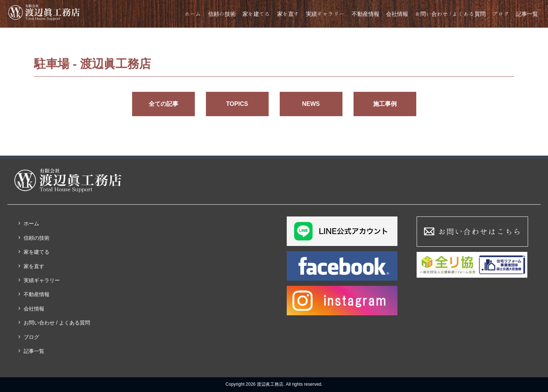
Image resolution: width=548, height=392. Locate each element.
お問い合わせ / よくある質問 (450, 14)
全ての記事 (163, 104)
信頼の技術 (222, 14)
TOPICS (237, 104)
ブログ (501, 14)
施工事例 (385, 104)
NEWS (311, 104)
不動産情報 (366, 14)
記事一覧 (527, 14)
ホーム (193, 14)
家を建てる (256, 14)
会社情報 (397, 14)
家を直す (288, 14)
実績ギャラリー (325, 14)
